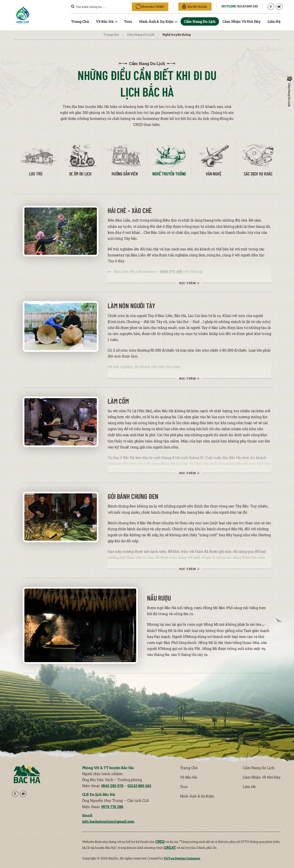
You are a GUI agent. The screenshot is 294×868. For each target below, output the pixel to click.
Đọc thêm (209, 282)
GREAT (170, 847)
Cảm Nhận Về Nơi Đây (242, 21)
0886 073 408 (210, 277)
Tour (128, 21)
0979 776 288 (112, 807)
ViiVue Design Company (182, 858)
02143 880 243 (248, 6)
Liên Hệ (274, 21)
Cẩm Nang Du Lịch (141, 34)
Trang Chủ (80, 21)
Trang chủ (111, 34)
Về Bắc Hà (105, 21)
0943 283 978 (112, 786)
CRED (160, 841)
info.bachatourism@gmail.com (108, 821)
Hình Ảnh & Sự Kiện (156, 21)
